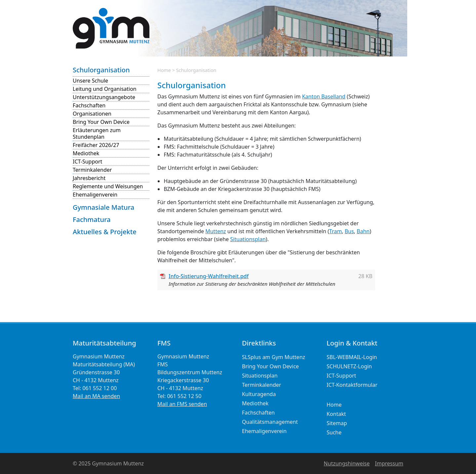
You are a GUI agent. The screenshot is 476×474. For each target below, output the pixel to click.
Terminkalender (92, 170)
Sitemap (337, 423)
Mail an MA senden (96, 396)
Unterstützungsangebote (104, 97)
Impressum (389, 463)
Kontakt (336, 414)
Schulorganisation (101, 70)
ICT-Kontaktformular (352, 385)
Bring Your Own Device (101, 122)
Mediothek (86, 153)
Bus (349, 231)
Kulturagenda (259, 394)
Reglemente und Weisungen (108, 186)
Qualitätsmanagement (270, 422)
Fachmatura (92, 219)
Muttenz (216, 231)
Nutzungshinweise (347, 463)
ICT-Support (87, 162)
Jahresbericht (89, 178)
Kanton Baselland (324, 96)
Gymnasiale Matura (103, 207)
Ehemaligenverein (95, 195)
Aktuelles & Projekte (105, 232)
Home (164, 70)
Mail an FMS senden (182, 404)
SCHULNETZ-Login (349, 366)
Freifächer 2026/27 (96, 145)
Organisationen (92, 114)
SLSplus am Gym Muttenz (274, 357)
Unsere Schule (90, 81)
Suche (334, 432)
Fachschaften (89, 105)
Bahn (363, 231)
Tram (336, 231)
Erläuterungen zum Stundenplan (97, 133)
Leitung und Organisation (105, 89)
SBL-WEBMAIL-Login (352, 357)
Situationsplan (248, 239)
